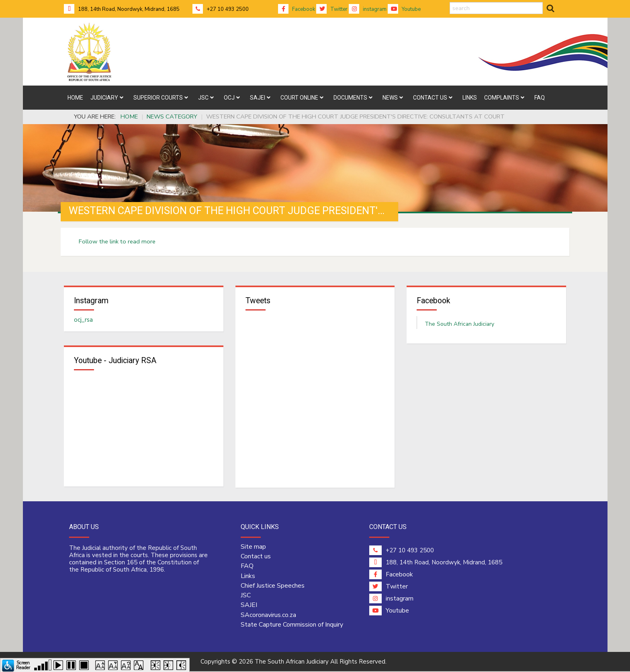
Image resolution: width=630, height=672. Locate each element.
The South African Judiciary (459, 324)
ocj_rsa (83, 320)
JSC (246, 596)
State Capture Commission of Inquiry (292, 625)
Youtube (404, 9)
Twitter (332, 9)
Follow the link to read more (117, 241)
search (450, 2)
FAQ (247, 567)
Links (248, 576)
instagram (368, 9)
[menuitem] (75, 98)
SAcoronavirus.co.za (268, 615)
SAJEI (249, 606)
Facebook (297, 9)
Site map (253, 547)
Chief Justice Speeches (273, 586)
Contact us (256, 557)
